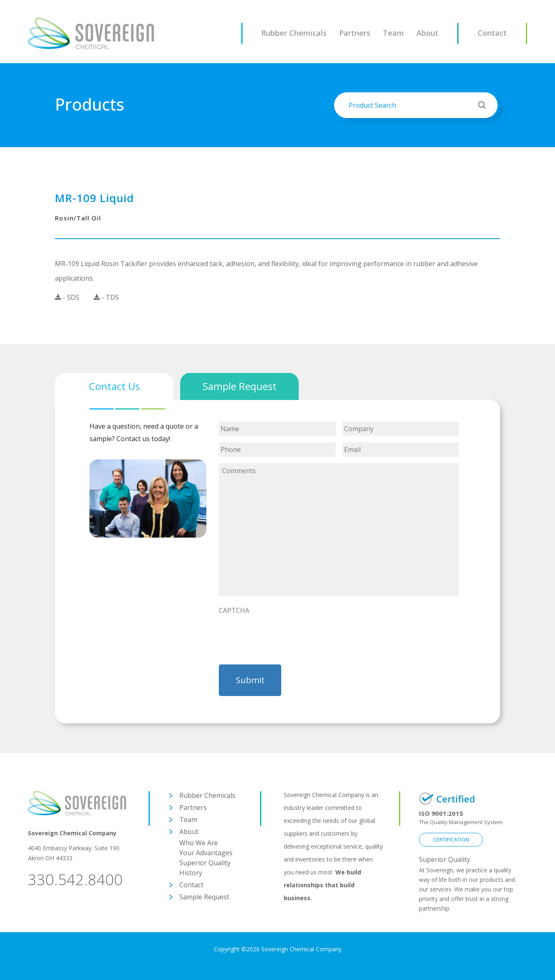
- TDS (106, 297)
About (427, 33)
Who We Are (199, 843)
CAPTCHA (234, 611)
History (191, 873)
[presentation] (282, 635)
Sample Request (204, 897)
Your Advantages (206, 853)
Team (393, 33)
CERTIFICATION (451, 839)
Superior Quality (205, 863)
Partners (355, 33)
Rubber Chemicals (294, 33)
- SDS (67, 297)
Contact (492, 33)
